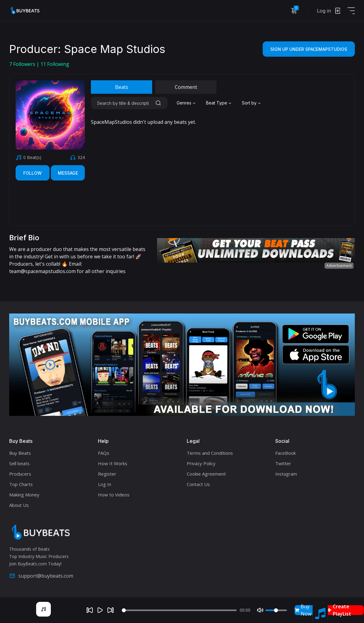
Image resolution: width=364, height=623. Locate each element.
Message (68, 173)
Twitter (283, 463)
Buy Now (303, 610)
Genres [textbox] (184, 103)
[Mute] (260, 610)
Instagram (286, 474)
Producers (20, 474)
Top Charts (21, 484)
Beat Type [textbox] (217, 103)
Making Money (24, 495)
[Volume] (276, 610)
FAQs (104, 453)
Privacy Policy (201, 463)
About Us (19, 505)
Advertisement (339, 266)
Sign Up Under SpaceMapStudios (309, 49)
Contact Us (198, 484)
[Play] (100, 610)
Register (107, 474)
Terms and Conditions (210, 453)
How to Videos (114, 495)
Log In (105, 484)
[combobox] (187, 103)
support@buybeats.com (41, 576)
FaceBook (285, 453)
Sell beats (19, 463)
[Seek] (179, 610)
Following (55, 64)
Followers (23, 64)
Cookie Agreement (206, 474)
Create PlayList (339, 610)
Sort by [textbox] (249, 103)
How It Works (113, 463)
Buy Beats (20, 453)
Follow (32, 173)
